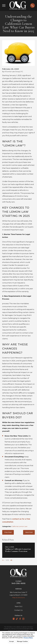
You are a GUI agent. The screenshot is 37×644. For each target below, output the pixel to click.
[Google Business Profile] (14, 619)
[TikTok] (17, 619)
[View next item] (11, 560)
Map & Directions (18, 598)
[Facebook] (20, 619)
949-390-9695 (18, 583)
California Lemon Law (19, 526)
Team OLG (18, 606)
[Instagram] (23, 619)
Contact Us (18, 610)
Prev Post (8, 532)
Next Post (29, 532)
